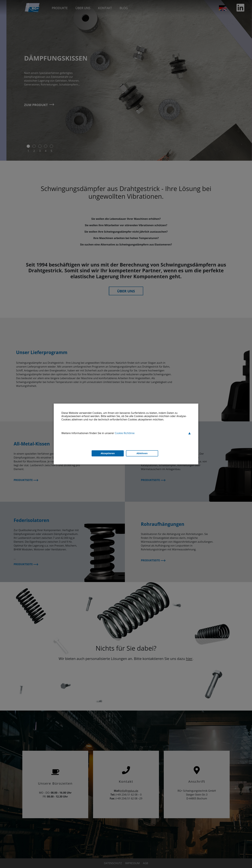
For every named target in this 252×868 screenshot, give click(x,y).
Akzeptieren (107, 453)
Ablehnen (142, 453)
